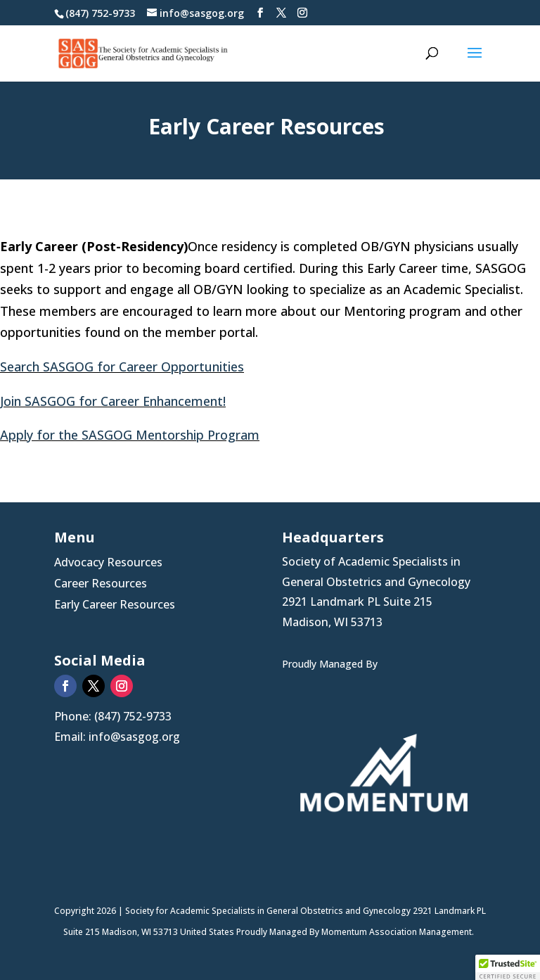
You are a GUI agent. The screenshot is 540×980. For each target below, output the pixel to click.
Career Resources (101, 585)
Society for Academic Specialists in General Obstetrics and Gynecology (269, 911)
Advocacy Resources (108, 564)
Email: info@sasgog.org (117, 737)
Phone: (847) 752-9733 (113, 716)
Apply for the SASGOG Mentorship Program (130, 435)
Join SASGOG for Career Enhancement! (113, 401)
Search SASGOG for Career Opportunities (122, 367)
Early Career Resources (115, 606)
